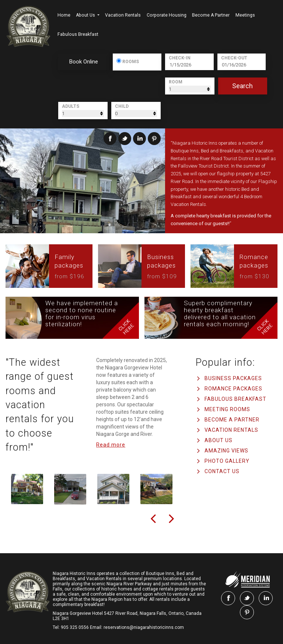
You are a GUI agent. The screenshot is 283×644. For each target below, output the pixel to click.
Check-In (180, 58)
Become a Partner (211, 15)
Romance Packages (233, 389)
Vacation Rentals (123, 15)
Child (122, 106)
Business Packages (233, 378)
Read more (111, 445)
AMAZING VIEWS (226, 451)
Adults (71, 106)
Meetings (245, 15)
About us (86, 15)
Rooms (130, 61)
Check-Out (234, 58)
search (242, 86)
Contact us (222, 471)
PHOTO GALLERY (227, 461)
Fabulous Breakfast (78, 34)
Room (176, 82)
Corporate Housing (167, 15)
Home (64, 15)
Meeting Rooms (227, 409)
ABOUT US (219, 440)
